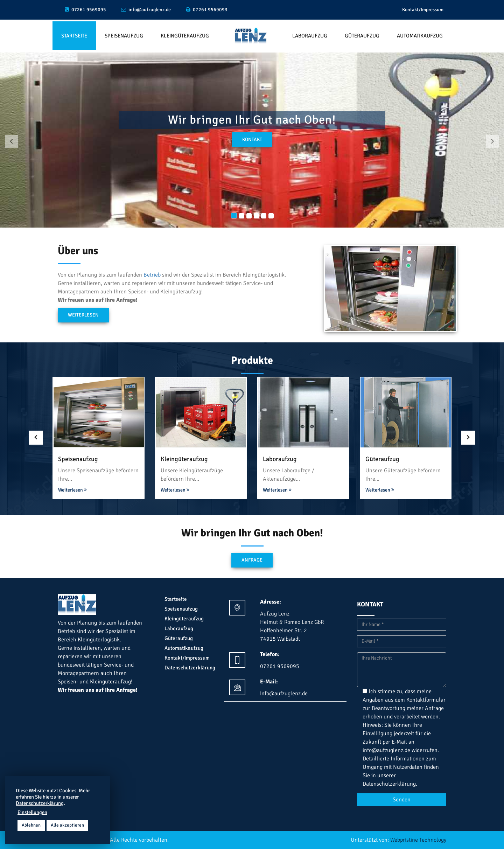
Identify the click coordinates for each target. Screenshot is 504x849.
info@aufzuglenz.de (386, 750)
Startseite (74, 36)
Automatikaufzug (420, 36)
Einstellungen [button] (32, 812)
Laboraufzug (310, 36)
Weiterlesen (83, 315)
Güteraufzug (362, 36)
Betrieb (152, 275)
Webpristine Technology (418, 840)
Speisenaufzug (124, 36)
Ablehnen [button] (31, 825)
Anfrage (252, 560)
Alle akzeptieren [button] (67, 825)
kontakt (252, 140)
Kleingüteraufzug (185, 36)
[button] (11, 141)
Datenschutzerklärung (190, 668)
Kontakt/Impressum (423, 10)
